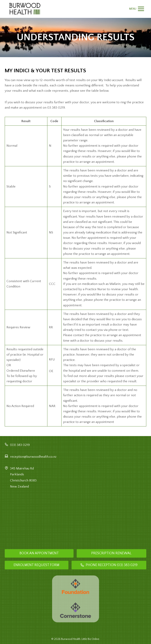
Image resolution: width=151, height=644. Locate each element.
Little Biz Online (90, 639)
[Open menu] (137, 9)
